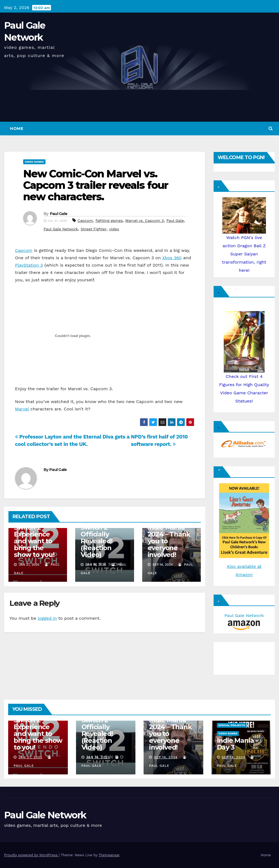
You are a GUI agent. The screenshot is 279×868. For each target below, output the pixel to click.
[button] (271, 128)
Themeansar (109, 855)
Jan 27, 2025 (31, 757)
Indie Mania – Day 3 (238, 744)
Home (17, 129)
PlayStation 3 (29, 265)
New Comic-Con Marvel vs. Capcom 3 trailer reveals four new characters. (96, 185)
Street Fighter (94, 229)
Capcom (85, 220)
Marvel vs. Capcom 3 (145, 220)
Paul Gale (59, 214)
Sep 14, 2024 (166, 757)
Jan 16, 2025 (98, 757)
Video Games (34, 162)
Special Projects (232, 725)
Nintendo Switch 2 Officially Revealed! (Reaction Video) (96, 538)
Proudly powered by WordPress (31, 855)
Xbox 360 (172, 258)
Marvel (22, 409)
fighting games (109, 220)
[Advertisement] (244, 657)
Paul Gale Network (61, 229)
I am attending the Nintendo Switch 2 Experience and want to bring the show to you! (37, 534)
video (114, 229)
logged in (47, 618)
